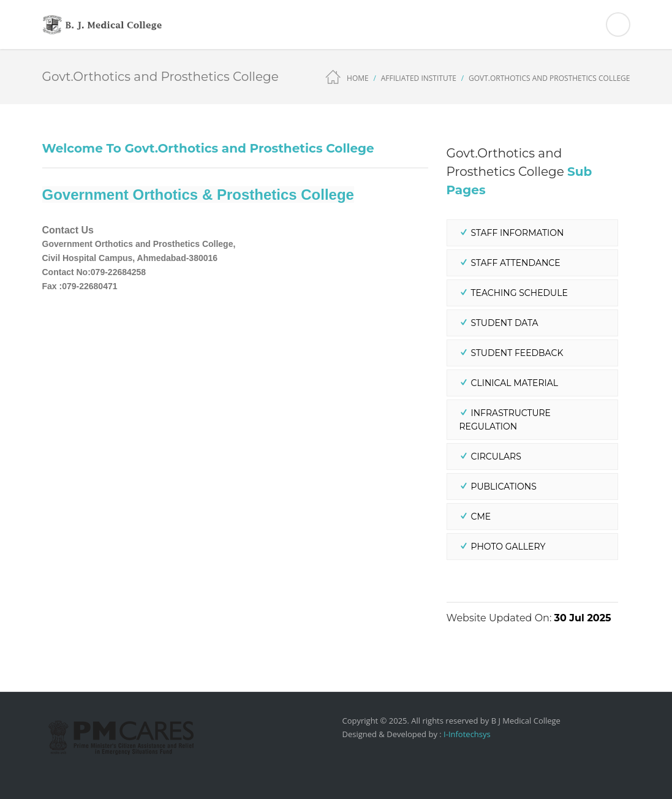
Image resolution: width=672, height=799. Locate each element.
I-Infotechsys (466, 734)
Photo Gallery (508, 547)
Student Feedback (517, 353)
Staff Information (518, 233)
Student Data (505, 323)
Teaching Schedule (519, 293)
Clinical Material (515, 383)
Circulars (496, 456)
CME (481, 517)
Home (358, 78)
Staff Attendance (516, 263)
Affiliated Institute (419, 78)
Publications (504, 487)
